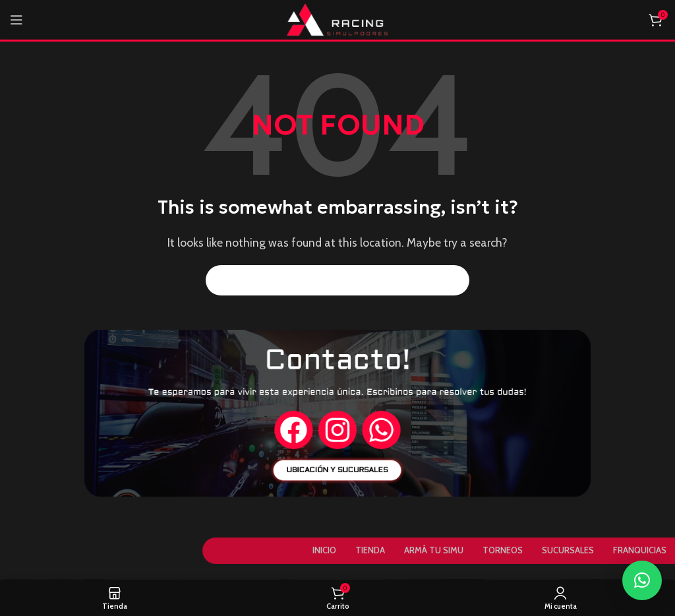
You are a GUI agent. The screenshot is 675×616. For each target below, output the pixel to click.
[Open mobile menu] (16, 20)
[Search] (337, 280)
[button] (642, 580)
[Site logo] (338, 19)
